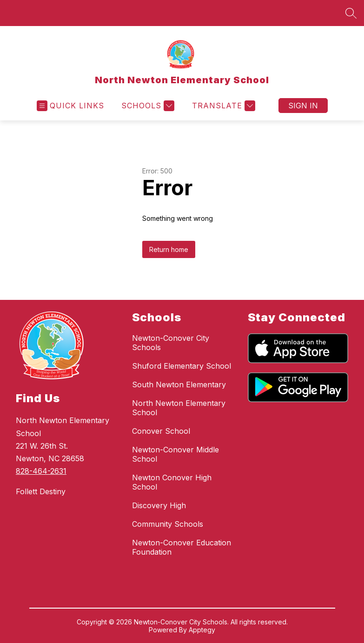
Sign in (303, 106)
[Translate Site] (222, 106)
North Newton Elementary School (179, 408)
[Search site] (351, 13)
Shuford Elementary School (182, 366)
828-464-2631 (41, 471)
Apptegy (202, 630)
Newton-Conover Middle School (175, 454)
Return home (169, 249)
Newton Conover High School (172, 482)
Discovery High (159, 505)
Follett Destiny (41, 491)
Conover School (161, 431)
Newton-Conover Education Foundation (182, 547)
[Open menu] (70, 106)
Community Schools (168, 524)
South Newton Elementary (179, 384)
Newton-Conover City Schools (171, 343)
